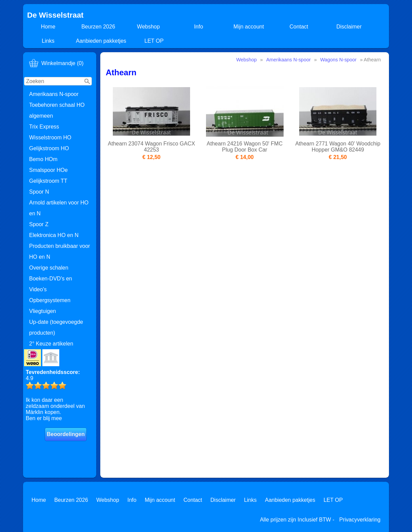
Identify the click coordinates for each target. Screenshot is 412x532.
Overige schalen (49, 268)
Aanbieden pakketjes (101, 41)
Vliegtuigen (43, 311)
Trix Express (44, 127)
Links (48, 41)
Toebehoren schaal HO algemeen (57, 110)
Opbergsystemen (50, 300)
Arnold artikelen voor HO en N (59, 208)
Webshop (148, 27)
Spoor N (39, 192)
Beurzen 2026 (98, 27)
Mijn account (249, 27)
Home (48, 27)
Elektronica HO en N (54, 235)
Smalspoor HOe (48, 170)
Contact (299, 27)
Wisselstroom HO (50, 137)
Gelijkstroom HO (49, 148)
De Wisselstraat (55, 15)
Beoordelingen (66, 434)
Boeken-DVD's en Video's (51, 284)
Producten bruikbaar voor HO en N (60, 251)
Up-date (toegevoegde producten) (56, 327)
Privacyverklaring (360, 520)
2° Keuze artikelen (51, 344)
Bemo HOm (43, 159)
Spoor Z (39, 224)
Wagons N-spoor (338, 60)
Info (199, 27)
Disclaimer (349, 27)
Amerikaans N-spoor (54, 94)
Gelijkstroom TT (48, 181)
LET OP (154, 41)
